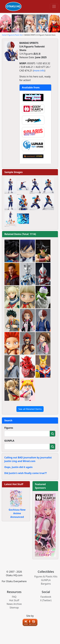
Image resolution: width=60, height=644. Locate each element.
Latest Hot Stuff (14, 484)
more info (39, 71)
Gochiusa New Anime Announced (17, 513)
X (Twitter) (46, 600)
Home (4, 35)
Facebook (46, 597)
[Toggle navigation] (54, 6)
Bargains (46, 584)
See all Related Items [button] (30, 409)
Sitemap (14, 608)
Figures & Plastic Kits (15, 35)
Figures (9, 428)
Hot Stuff (14, 600)
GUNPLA (9, 441)
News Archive (14, 604)
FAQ (14, 597)
